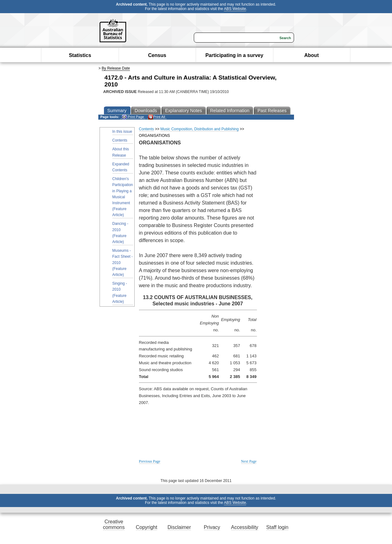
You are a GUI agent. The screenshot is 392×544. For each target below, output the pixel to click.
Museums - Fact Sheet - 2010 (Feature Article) (123, 263)
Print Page (133, 117)
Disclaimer (179, 527)
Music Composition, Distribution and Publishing (199, 129)
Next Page (249, 461)
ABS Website (235, 9)
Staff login (277, 527)
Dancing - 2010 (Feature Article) (120, 233)
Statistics (80, 55)
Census (157, 55)
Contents (120, 140)
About (312, 55)
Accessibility (245, 527)
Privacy (212, 527)
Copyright (147, 527)
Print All (157, 117)
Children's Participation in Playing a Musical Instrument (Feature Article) (123, 197)
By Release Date (116, 68)
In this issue (122, 132)
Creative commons (114, 524)
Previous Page (150, 461)
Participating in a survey (234, 55)
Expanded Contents (121, 167)
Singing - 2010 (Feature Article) (120, 293)
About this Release (121, 152)
